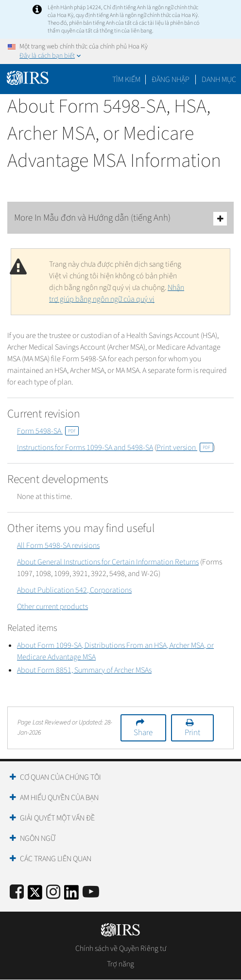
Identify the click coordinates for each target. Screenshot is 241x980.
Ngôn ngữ (38, 838)
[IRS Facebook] (17, 892)
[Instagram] (53, 892)
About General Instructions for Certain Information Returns (108, 562)
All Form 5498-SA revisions (58, 546)
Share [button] (143, 733)
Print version (185, 448)
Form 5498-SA (48, 431)
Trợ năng (120, 964)
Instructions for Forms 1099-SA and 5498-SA (85, 448)
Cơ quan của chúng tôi (60, 777)
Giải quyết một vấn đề (57, 818)
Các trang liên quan (56, 859)
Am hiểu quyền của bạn (59, 798)
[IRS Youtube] (91, 892)
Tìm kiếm (126, 80)
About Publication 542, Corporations (74, 590)
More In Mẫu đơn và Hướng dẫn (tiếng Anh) (120, 218)
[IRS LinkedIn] (71, 895)
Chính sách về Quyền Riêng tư (121, 948)
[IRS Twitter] (35, 895)
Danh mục (219, 80)
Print (192, 733)
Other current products (52, 607)
